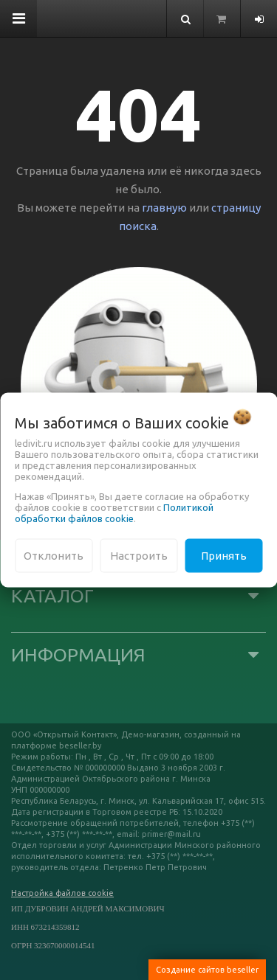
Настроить (139, 555)
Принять (224, 555)
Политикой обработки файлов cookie (114, 512)
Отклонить (54, 555)
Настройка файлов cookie (62, 893)
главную (164, 208)
